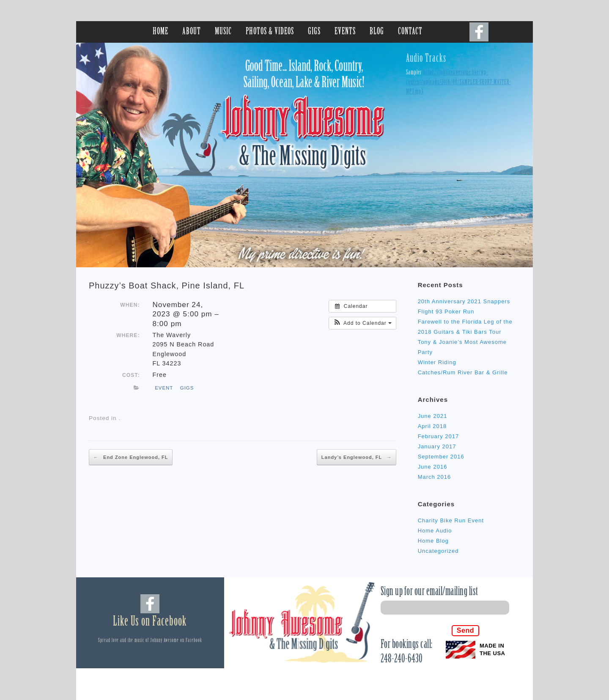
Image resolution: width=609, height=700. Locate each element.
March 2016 (435, 477)
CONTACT (410, 32)
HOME (160, 32)
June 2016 (433, 467)
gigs (187, 388)
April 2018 (432, 426)
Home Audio (435, 531)
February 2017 (439, 436)
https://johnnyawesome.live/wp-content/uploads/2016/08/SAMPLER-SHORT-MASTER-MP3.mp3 (458, 82)
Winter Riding (437, 362)
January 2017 (437, 446)
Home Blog (433, 541)
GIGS (314, 32)
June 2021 (433, 416)
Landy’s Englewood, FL (357, 457)
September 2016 (441, 457)
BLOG (377, 32)
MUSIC (223, 32)
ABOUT (192, 32)
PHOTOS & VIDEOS (270, 32)
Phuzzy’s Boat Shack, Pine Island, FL (167, 285)
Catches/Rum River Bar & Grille (463, 372)
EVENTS (345, 32)
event (164, 388)
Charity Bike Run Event (451, 520)
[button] (362, 323)
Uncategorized (438, 551)
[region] (304, 155)
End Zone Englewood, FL (131, 457)
